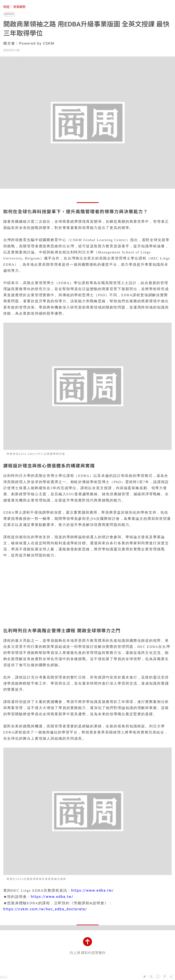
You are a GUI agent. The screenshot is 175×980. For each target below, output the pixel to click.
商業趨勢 (19, 7)
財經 (6, 7)
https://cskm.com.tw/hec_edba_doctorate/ (45, 909)
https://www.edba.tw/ (93, 891)
